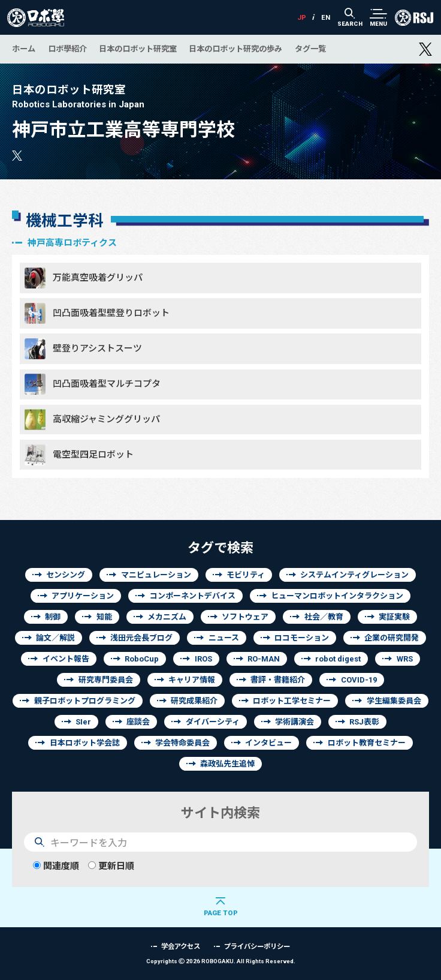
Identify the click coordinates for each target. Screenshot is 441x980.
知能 (104, 617)
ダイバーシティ (213, 722)
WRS (405, 659)
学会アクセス (181, 946)
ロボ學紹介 (67, 49)
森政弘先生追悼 (227, 764)
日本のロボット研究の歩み (235, 49)
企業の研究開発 (392, 638)
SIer (83, 722)
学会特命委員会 (182, 743)
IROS (203, 659)
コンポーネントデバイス (193, 596)
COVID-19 (359, 680)
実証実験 (394, 617)
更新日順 (111, 866)
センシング (66, 575)
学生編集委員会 (394, 701)
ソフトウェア (245, 617)
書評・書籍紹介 (278, 680)
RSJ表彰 (364, 722)
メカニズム (167, 617)
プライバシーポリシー (257, 946)
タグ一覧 (310, 49)
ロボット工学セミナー (292, 701)
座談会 (138, 722)
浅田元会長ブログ (141, 638)
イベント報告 (66, 659)
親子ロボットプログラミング (85, 701)
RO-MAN (264, 659)
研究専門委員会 (106, 680)
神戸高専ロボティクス (72, 243)
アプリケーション (83, 596)
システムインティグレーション (354, 575)
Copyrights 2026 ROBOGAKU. (221, 961)
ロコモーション (302, 638)
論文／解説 (55, 638)
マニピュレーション (156, 575)
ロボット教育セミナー (367, 743)
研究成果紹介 (194, 701)
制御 (53, 617)
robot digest (338, 659)
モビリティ (246, 575)
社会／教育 (324, 617)
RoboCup (142, 659)
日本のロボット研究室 (138, 49)
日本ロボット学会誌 (85, 743)
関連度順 (56, 866)
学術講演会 (294, 722)
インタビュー (268, 743)
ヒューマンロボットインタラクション (337, 596)
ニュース (224, 638)
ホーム (24, 49)
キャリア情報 (192, 680)
